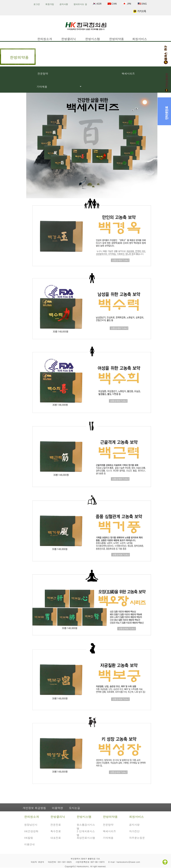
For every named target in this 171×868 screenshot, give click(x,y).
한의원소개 (45, 39)
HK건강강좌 (31, 831)
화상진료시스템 (86, 838)
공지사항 (64, 4)
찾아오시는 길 (80, 4)
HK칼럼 (29, 838)
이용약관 (57, 808)
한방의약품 (117, 39)
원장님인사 (31, 825)
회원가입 (50, 4)
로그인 (37, 4)
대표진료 (56, 838)
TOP (165, 862)
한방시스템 (93, 39)
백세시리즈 (128, 74)
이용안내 (30, 844)
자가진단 (134, 831)
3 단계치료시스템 (86, 833)
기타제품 (42, 87)
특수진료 (56, 831)
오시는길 (74, 808)
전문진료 (56, 825)
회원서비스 (140, 39)
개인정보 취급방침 (34, 808)
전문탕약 (43, 74)
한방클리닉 (69, 39)
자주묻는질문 (137, 838)
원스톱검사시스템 (86, 826)
